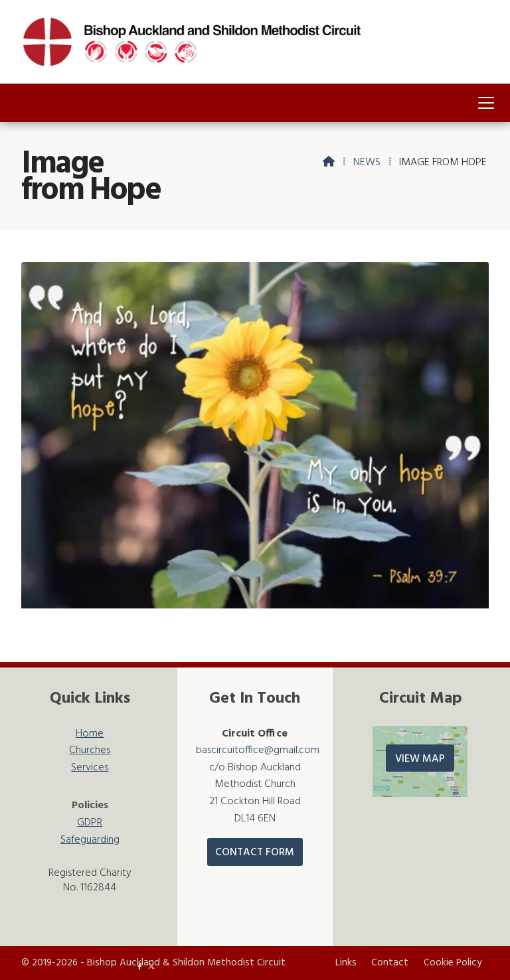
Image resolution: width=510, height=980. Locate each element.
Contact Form (255, 853)
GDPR (90, 823)
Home (90, 734)
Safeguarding (90, 840)
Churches (90, 751)
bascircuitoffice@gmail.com (258, 750)
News (367, 163)
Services (90, 768)
